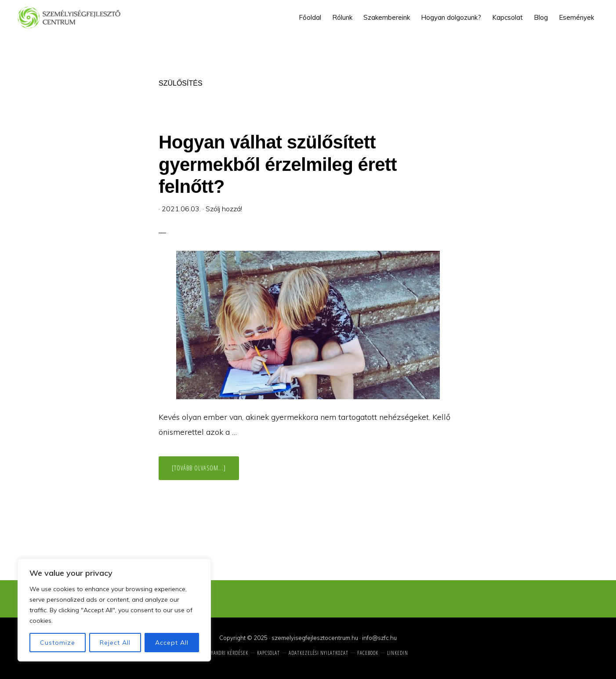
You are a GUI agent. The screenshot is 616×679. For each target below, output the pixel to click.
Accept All (172, 643)
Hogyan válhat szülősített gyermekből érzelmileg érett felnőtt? (278, 164)
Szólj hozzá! (224, 209)
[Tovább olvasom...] (205, 472)
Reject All (115, 643)
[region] (114, 610)
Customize (58, 643)
